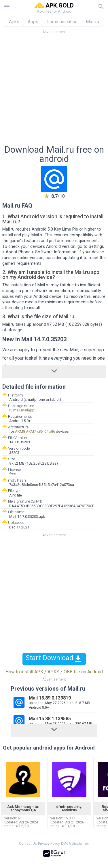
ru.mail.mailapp (22, 410)
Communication (62, 22)
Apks (14, 22)
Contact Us (28, 844)
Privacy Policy (49, 844)
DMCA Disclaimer (75, 844)
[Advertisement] (54, 91)
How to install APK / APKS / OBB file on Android (54, 672)
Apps (33, 22)
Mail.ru (92, 22)
